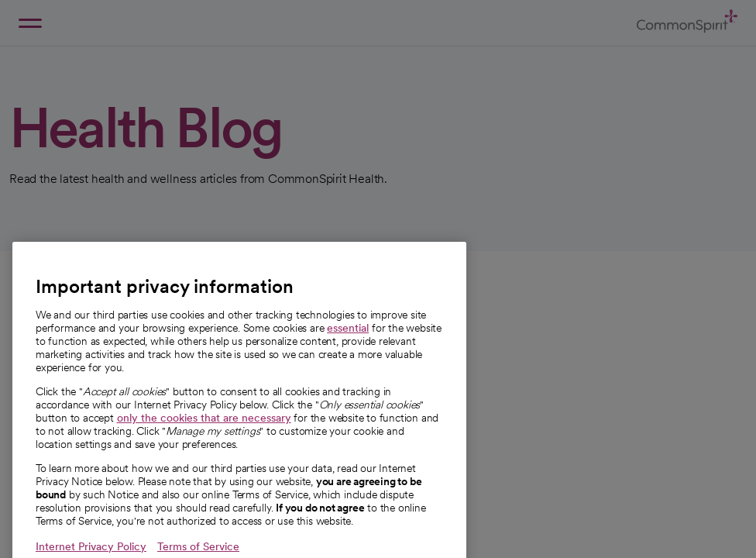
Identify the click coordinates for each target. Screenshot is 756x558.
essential (348, 343)
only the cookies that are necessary (204, 433)
